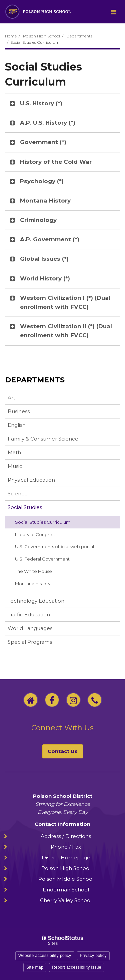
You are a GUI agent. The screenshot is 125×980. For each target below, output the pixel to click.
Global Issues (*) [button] (44, 259)
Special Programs (30, 642)
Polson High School (41, 36)
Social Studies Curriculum (43, 522)
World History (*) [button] (45, 278)
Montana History (42, 585)
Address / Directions (66, 836)
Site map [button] (35, 967)
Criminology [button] (38, 220)
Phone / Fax (66, 847)
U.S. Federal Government (42, 559)
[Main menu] (113, 12)
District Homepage (66, 857)
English (17, 425)
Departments (79, 36)
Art (11, 398)
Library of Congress (45, 536)
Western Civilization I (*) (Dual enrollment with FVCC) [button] (65, 302)
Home (11, 36)
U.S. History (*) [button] (41, 103)
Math (14, 452)
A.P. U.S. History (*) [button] (48, 123)
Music (15, 466)
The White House (33, 571)
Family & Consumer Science (43, 439)
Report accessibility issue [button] (77, 967)
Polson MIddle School (66, 879)
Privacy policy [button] (93, 956)
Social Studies (25, 507)
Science (18, 494)
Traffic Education (29, 615)
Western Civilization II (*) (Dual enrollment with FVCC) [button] (66, 331)
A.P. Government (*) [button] (50, 239)
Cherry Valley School (66, 900)
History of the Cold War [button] (56, 162)
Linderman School (66, 890)
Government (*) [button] (43, 142)
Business (19, 411)
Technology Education (36, 601)
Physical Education (31, 480)
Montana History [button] (45, 201)
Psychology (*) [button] (42, 181)
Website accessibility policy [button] (45, 956)
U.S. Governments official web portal (63, 548)
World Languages (30, 628)
